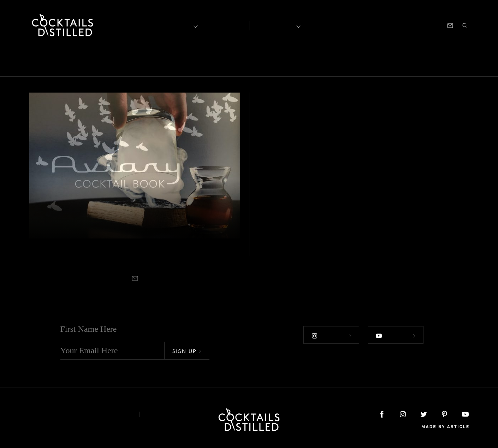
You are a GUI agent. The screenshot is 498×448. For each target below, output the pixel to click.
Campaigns (137, 64)
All (26, 64)
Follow (331, 336)
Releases (402, 64)
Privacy (116, 414)
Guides (233, 64)
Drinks (172, 64)
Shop (381, 25)
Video (469, 64)
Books (72, 64)
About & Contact (56, 414)
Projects (368, 64)
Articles (223, 25)
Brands (101, 64)
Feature (202, 64)
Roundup (437, 64)
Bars (46, 64)
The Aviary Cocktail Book (103, 224)
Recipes (274, 25)
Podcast (405, 25)
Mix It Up (267, 64)
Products (335, 64)
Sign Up (187, 351)
